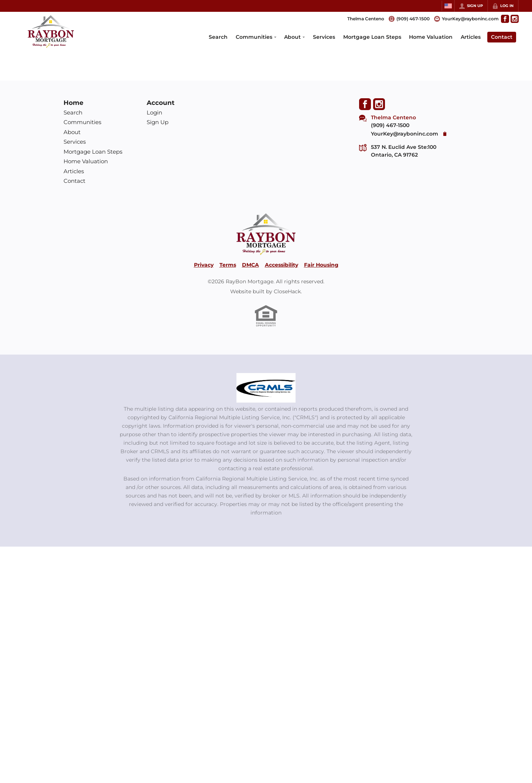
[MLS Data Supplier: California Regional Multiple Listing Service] (266, 388)
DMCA (250, 265)
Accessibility (282, 265)
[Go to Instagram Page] (515, 19)
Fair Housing (321, 265)
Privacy (204, 265)
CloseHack (287, 291)
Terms (228, 265)
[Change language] (448, 6)
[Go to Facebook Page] (505, 19)
